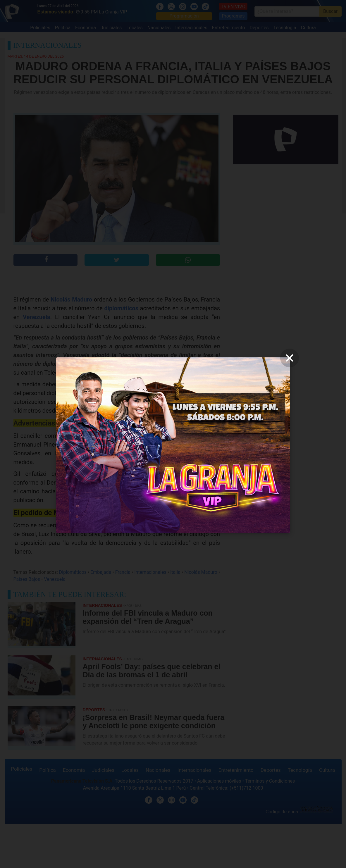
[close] (290, 358)
